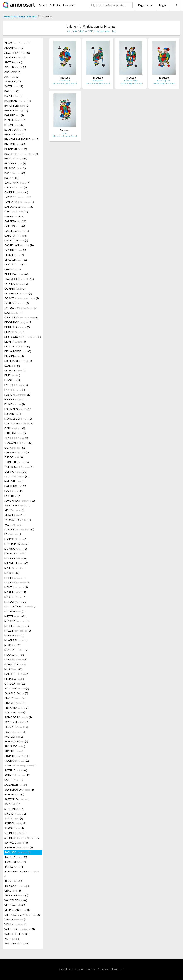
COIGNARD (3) (16, 284)
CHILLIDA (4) (16, 274)
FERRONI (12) (18, 395)
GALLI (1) (15, 428)
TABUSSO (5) (17, 852)
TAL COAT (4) (16, 857)
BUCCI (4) (15, 173)
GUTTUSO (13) (17, 476)
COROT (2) (22, 298)
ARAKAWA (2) (13, 72)
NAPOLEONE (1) (17, 674)
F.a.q (122, 969)
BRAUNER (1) (15, 163)
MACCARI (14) (16, 558)
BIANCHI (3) (14, 134)
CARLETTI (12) (16, 212)
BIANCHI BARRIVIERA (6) (22, 139)
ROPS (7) (20, 765)
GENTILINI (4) (16, 438)
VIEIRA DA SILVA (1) (23, 915)
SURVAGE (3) (16, 843)
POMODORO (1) (18, 717)
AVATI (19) (14, 86)
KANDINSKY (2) (17, 505)
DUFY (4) (12, 375)
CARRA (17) (14, 216)
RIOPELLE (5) (17, 756)
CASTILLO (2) (15, 250)
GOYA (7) (15, 448)
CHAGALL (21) (15, 264)
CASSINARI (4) (16, 240)
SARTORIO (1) (17, 799)
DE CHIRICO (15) (18, 322)
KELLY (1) (15, 510)
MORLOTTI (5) (16, 664)
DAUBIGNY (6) (21, 317)
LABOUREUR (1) (19, 529)
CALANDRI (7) (16, 187)
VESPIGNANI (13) (18, 910)
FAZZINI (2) (15, 390)
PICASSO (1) (15, 703)
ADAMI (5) (14, 48)
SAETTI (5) (14, 780)
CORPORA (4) (17, 303)
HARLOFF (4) (14, 481)
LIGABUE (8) (16, 549)
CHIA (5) (13, 269)
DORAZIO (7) (15, 370)
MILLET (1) (18, 631)
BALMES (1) (13, 96)
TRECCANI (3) (17, 886)
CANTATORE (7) (19, 202)
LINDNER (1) (15, 554)
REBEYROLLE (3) (16, 741)
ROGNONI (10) (17, 761)
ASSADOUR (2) (13, 81)
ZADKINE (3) (12, 939)
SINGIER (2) (15, 814)
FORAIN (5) (13, 414)
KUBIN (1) (13, 525)
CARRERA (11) (15, 221)
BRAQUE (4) (16, 159)
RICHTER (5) (14, 751)
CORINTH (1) (15, 289)
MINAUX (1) (14, 635)
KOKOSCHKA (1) (18, 520)
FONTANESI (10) (18, 409)
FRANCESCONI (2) (18, 419)
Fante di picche (131, 81)
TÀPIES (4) (14, 867)
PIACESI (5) (15, 698)
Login (162, 5)
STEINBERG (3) (15, 833)
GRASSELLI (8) (17, 452)
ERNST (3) (13, 380)
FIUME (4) (15, 404)
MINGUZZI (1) (17, 640)
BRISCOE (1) (15, 168)
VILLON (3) (15, 919)
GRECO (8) (14, 457)
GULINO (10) (16, 472)
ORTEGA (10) (15, 684)
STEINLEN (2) (22, 838)
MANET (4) (15, 578)
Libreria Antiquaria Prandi (20, 16)
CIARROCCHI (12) (19, 279)
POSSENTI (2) (17, 722)
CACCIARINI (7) (17, 183)
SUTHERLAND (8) (19, 847)
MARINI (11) (15, 592)
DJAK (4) (12, 366)
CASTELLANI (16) (19, 245)
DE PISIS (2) (15, 332)
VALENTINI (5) (16, 895)
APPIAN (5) (15, 67)
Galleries (55, 5)
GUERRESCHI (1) (19, 467)
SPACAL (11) (14, 828)
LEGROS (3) (16, 539)
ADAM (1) (18, 43)
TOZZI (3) (13, 881)
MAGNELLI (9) (16, 563)
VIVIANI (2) (16, 924)
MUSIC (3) (13, 669)
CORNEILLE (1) (18, 293)
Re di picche (98, 81)
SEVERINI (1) (14, 809)
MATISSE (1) (15, 611)
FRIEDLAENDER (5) (19, 423)
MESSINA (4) (17, 621)
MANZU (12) (16, 587)
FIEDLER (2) (15, 399)
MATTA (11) (15, 616)
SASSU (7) (12, 804)
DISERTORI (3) (18, 361)
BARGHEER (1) (17, 106)
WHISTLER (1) (20, 929)
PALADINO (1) (17, 688)
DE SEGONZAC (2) (23, 337)
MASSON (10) (16, 602)
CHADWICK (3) (16, 260)
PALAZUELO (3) (16, 693)
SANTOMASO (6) (19, 790)
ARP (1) (11, 77)
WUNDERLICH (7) (17, 934)
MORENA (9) (16, 659)
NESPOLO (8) (14, 679)
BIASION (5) (15, 144)
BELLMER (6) (14, 125)
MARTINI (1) (15, 597)
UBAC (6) (13, 891)
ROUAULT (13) (17, 775)
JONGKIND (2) (20, 501)
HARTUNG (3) (15, 486)
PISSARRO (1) (16, 708)
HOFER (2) (13, 496)
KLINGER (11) (15, 515)
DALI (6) (13, 313)
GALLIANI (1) (15, 433)
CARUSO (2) (15, 226)
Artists (43, 5)
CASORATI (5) (16, 236)
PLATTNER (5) (15, 712)
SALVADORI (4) (16, 785)
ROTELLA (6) (16, 770)
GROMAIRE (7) (17, 462)
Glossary (115, 969)
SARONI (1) (14, 794)
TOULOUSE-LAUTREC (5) (22, 874)
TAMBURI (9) (15, 862)
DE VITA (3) (15, 342)
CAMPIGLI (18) (18, 197)
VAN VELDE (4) (16, 900)
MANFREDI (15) (17, 582)
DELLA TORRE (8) (18, 351)
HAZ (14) (14, 491)
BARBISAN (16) (18, 101)
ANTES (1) (13, 62)
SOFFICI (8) (15, 823)
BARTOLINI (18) (16, 110)
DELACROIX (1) (17, 346)
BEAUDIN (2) (15, 120)
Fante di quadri (164, 81)
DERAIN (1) (14, 356)
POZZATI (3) (17, 727)
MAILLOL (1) (16, 568)
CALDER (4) (16, 192)
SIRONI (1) (14, 818)
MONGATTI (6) (16, 650)
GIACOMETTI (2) (18, 443)
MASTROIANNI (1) (20, 607)
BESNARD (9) (15, 130)
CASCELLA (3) (17, 231)
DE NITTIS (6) (17, 327)
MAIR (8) (12, 573)
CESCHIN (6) (14, 255)
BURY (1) (11, 178)
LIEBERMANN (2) (16, 544)
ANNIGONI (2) (16, 57)
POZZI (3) (15, 732)
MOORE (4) (14, 655)
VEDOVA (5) (15, 905)
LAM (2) (13, 534)
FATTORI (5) (16, 385)
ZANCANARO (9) (17, 944)
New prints (70, 5)
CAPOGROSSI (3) (19, 207)
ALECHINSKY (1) (17, 53)
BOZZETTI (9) (21, 154)
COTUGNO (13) (21, 308)
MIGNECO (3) (17, 626)
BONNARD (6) (16, 149)
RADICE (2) (14, 737)
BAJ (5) (12, 91)
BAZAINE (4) (14, 115)
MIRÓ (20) (13, 645)
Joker (65, 133)
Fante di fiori (65, 81)
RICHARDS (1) (15, 746)
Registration (146, 5)
